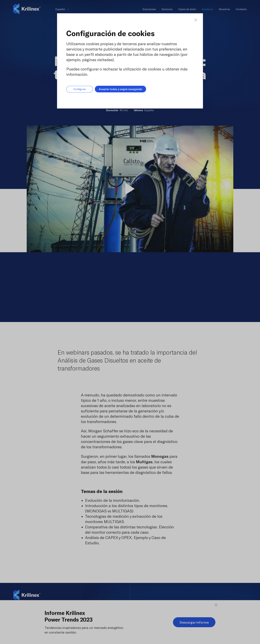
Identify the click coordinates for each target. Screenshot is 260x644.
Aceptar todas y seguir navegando (120, 89)
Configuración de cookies (110, 33)
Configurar (80, 89)
